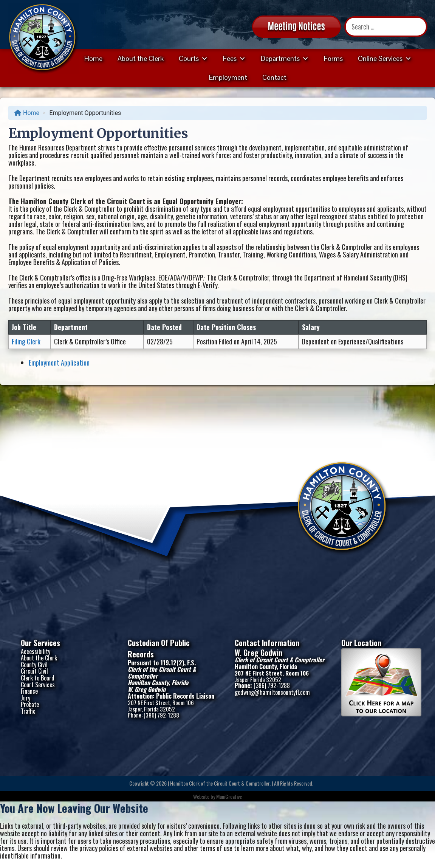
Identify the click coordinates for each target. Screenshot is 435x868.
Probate (30, 704)
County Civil (34, 665)
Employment (228, 77)
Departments (285, 58)
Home (93, 58)
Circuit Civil (34, 671)
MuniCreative (229, 796)
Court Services (38, 685)
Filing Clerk (26, 341)
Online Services (385, 58)
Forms (333, 58)
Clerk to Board (38, 678)
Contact (274, 77)
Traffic (28, 711)
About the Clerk (141, 58)
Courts (193, 58)
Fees (234, 58)
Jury (26, 698)
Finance (29, 691)
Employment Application (59, 363)
